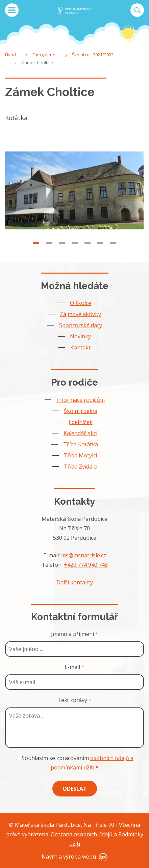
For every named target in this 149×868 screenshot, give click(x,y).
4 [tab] (75, 249)
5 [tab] (88, 249)
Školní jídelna (81, 411)
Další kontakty (75, 582)
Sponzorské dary (81, 325)
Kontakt (80, 347)
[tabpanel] (74, 196)
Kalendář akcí (80, 433)
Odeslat (75, 789)
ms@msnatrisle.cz (84, 555)
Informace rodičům (81, 400)
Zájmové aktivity (80, 314)
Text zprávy (74, 700)
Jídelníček (81, 422)
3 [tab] (62, 249)
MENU (12, 10)
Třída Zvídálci (81, 467)
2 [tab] (49, 249)
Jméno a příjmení (75, 634)
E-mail (74, 667)
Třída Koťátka (81, 444)
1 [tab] (36, 249)
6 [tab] (100, 249)
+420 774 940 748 (86, 565)
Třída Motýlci (80, 455)
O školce (81, 303)
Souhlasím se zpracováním (75, 763)
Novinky (80, 336)
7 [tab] (113, 249)
